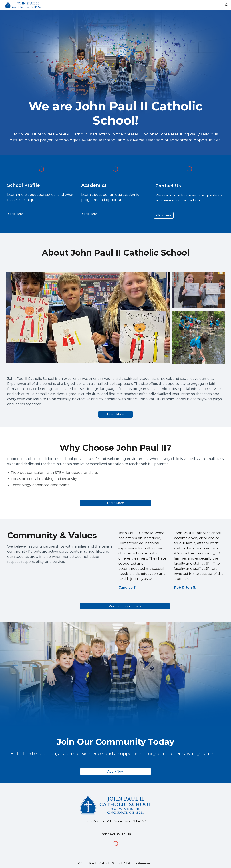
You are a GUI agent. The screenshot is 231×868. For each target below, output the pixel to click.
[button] (227, 5)
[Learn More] (115, 414)
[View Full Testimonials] (125, 606)
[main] (116, 113)
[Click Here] (16, 214)
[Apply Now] (115, 772)
